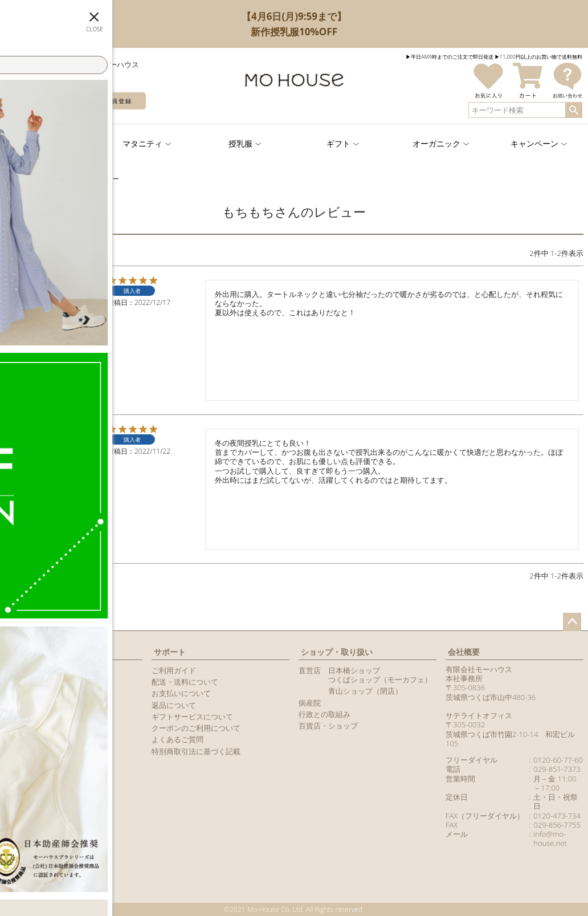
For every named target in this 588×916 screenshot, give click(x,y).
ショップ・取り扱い (337, 652)
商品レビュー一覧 (34, 728)
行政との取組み (324, 714)
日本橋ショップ (354, 670)
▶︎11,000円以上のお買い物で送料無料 (538, 57)
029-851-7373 (557, 769)
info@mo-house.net (550, 838)
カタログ (19, 716)
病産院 (310, 703)
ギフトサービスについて (192, 716)
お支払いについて (181, 693)
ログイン (40, 101)
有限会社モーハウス (479, 669)
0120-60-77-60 (558, 760)
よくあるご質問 (177, 739)
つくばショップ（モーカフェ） (380, 679)
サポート (170, 652)
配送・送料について (185, 682)
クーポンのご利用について (196, 728)
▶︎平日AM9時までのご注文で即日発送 (450, 57)
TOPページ (19, 179)
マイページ (27, 652)
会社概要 (464, 652)
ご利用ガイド (174, 670)
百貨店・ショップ (328, 726)
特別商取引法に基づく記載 (196, 751)
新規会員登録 (112, 101)
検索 (573, 110)
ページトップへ (572, 622)
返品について (174, 705)
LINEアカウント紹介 (38, 693)
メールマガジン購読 (38, 705)
